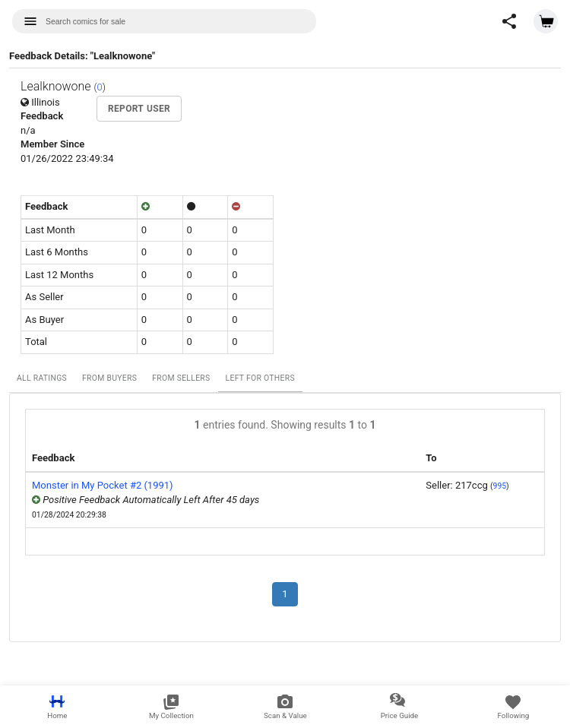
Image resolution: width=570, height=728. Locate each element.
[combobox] (164, 21)
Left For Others (260, 378)
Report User (139, 109)
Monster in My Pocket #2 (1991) (103, 485)
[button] (509, 21)
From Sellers (181, 378)
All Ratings (42, 378)
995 (500, 486)
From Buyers (109, 378)
